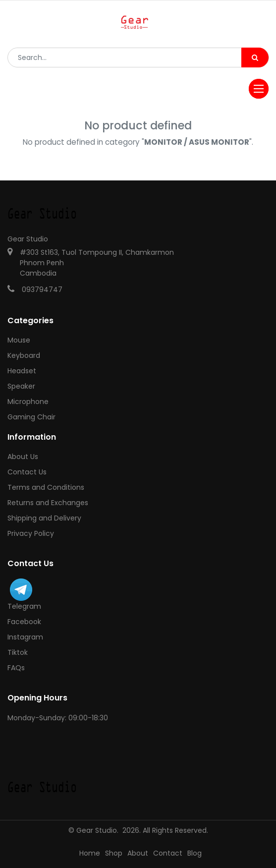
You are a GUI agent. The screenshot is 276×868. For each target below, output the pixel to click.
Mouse (19, 340)
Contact (168, 853)
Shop (114, 853)
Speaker (21, 386)
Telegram (24, 606)
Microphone (28, 402)
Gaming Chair (31, 417)
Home (90, 853)
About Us (23, 457)
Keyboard (24, 355)
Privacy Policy (31, 533)
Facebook (24, 622)
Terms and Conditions (46, 487)
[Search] (255, 58)
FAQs (16, 668)
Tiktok (18, 652)
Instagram (25, 637)
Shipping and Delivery (44, 518)
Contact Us (27, 472)
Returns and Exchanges (48, 503)
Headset (22, 371)
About (138, 853)
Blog (194, 853)
